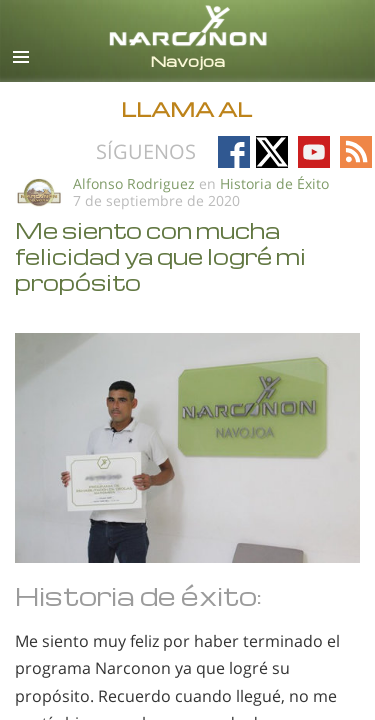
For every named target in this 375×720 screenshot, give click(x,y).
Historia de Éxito (274, 183)
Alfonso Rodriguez (134, 183)
